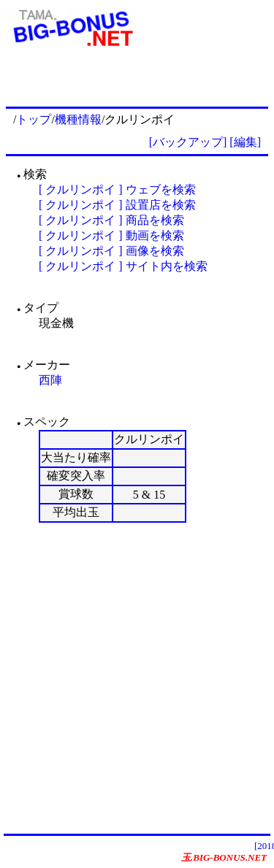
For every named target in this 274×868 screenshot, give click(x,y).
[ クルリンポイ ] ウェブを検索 (117, 189)
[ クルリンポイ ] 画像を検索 (111, 251)
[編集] (245, 142)
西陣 (50, 380)
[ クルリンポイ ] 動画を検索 (111, 235)
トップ (34, 119)
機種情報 (78, 119)
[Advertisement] (137, 678)
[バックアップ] (188, 142)
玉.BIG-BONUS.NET (224, 857)
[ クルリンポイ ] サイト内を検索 (123, 266)
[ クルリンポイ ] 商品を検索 (111, 220)
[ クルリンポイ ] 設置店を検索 (117, 205)
